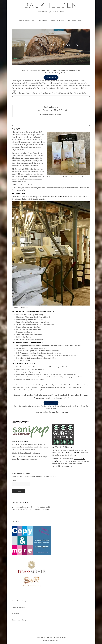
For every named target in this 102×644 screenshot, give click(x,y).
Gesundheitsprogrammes (21, 459)
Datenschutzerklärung (19, 620)
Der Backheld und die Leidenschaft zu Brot (66, 20)
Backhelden (51, 5)
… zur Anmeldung (51, 77)
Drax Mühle (16, 174)
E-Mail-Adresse (17, 481)
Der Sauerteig (24, 20)
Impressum (15, 614)
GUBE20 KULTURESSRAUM (68, 453)
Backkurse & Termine (40, 20)
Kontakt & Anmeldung (60, 412)
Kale (45, 640)
